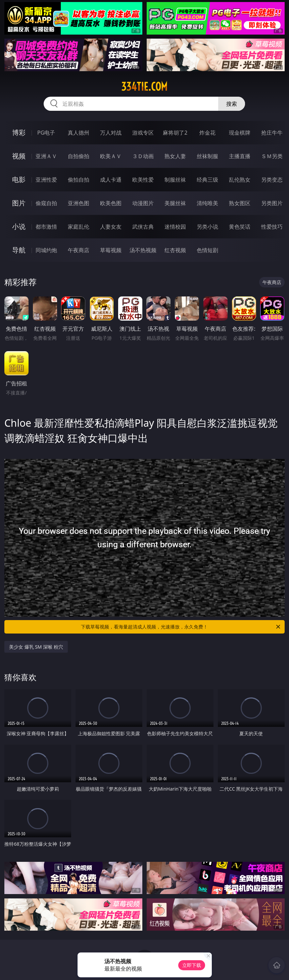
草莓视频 (111, 250)
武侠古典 (143, 227)
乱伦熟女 (240, 180)
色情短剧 (207, 250)
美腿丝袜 (175, 203)
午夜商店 (79, 250)
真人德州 (79, 133)
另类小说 (207, 227)
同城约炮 (46, 250)
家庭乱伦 (79, 227)
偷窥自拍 (46, 203)
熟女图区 (240, 203)
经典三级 (207, 180)
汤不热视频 (143, 250)
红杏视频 (175, 250)
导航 (19, 250)
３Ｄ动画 (143, 156)
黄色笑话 (240, 227)
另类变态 (272, 180)
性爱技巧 (272, 227)
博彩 (19, 132)
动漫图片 (143, 203)
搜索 (232, 104)
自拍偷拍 (79, 156)
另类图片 (272, 203)
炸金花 (207, 133)
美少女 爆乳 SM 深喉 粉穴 (36, 647)
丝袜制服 (207, 156)
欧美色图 (111, 203)
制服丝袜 (175, 180)
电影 (19, 179)
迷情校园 (175, 227)
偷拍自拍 (79, 180)
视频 (19, 156)
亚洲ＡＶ (46, 156)
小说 (19, 226)
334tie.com (144, 87)
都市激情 (46, 227)
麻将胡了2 (175, 133)
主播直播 (240, 156)
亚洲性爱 (46, 180)
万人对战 (111, 133)
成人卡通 (111, 180)
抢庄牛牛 (272, 133)
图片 (19, 203)
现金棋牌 (240, 133)
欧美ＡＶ (111, 156)
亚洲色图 (79, 203)
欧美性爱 (143, 180)
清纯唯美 (207, 203)
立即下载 (192, 965)
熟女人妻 (175, 156)
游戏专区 (143, 133)
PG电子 (46, 133)
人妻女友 (111, 227)
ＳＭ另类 (272, 156)
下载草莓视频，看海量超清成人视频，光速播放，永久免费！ (181, 627)
